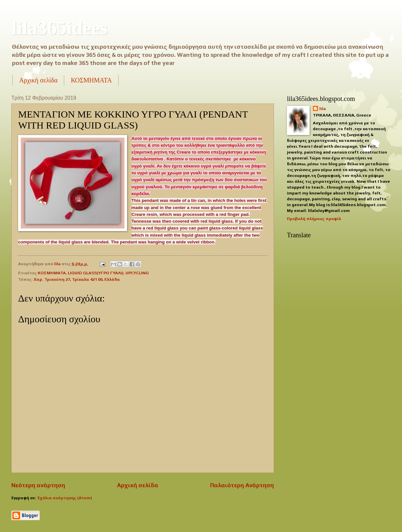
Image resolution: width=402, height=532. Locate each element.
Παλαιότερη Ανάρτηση (242, 485)
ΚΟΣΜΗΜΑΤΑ (91, 80)
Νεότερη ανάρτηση (38, 485)
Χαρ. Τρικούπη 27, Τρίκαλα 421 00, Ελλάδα (77, 279)
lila (323, 109)
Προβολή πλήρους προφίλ (314, 219)
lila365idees (59, 28)
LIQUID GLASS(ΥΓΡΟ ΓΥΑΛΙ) (96, 273)
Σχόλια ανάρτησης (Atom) (65, 498)
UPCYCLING (137, 273)
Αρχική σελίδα (38, 80)
